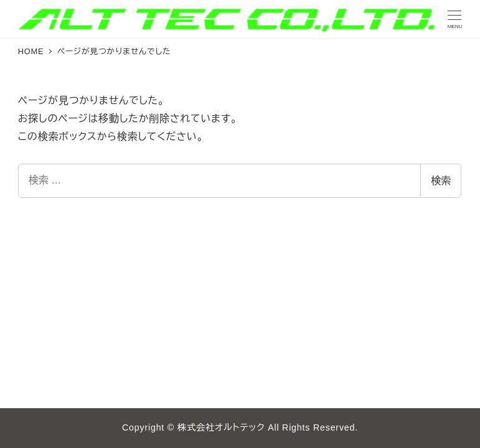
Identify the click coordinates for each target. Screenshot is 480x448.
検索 (441, 181)
